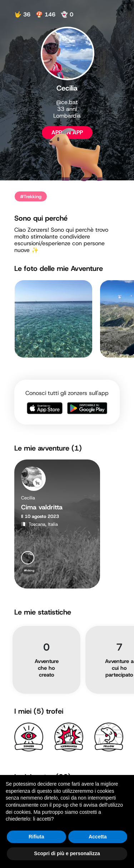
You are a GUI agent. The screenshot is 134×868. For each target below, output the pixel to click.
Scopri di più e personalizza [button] (67, 853)
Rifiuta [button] (36, 837)
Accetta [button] (98, 837)
